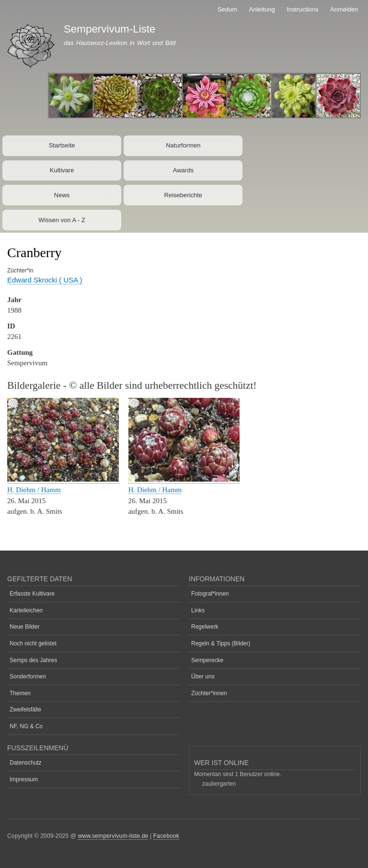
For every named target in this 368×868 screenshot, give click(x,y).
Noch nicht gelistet (33, 643)
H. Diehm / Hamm (34, 490)
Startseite (62, 145)
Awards (183, 170)
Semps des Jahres (33, 660)
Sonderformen (28, 676)
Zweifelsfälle (25, 710)
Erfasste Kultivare (32, 594)
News (62, 195)
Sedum (227, 9)
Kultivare (62, 170)
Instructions (302, 9)
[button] (63, 479)
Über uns (203, 676)
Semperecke (207, 660)
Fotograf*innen (210, 594)
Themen (20, 693)
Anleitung (262, 9)
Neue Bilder (25, 627)
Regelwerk (205, 627)
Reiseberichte (184, 195)
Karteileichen (26, 610)
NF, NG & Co (26, 726)
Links (198, 610)
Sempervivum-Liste (110, 29)
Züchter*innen (209, 693)
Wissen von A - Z (62, 220)
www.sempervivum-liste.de (113, 836)
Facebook (166, 836)
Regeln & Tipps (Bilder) (221, 643)
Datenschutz (26, 763)
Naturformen (183, 145)
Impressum (24, 779)
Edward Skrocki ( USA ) (45, 280)
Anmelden (344, 9)
